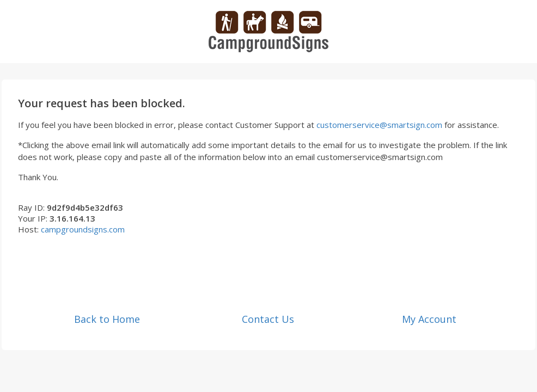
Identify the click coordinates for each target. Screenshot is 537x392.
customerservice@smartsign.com (379, 125)
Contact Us (268, 319)
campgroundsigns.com (83, 229)
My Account (429, 319)
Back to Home (107, 319)
